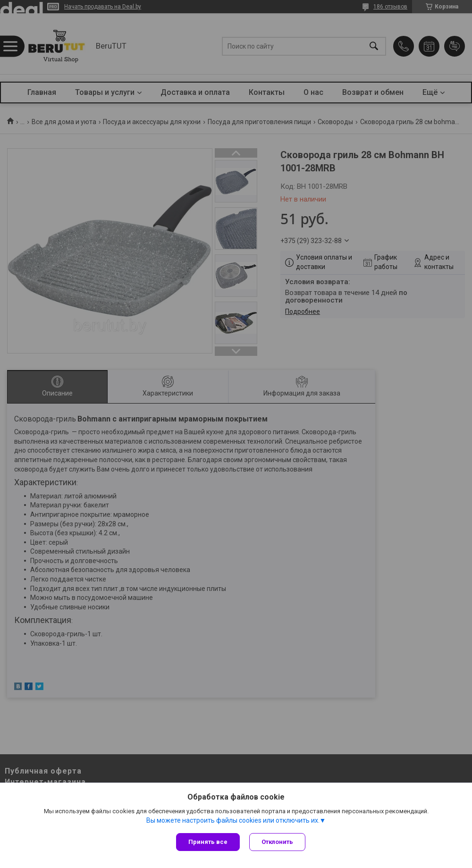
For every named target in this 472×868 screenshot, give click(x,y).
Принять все (208, 842)
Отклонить (277, 842)
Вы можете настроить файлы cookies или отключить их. (233, 820)
